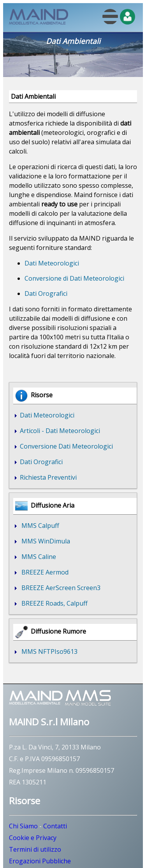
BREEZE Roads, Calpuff (53, 603)
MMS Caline (37, 557)
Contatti (55, 826)
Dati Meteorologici (52, 263)
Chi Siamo (23, 826)
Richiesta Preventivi (47, 477)
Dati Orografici (46, 293)
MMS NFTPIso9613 (48, 651)
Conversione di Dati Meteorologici (74, 278)
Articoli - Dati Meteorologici (59, 431)
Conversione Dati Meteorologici (66, 446)
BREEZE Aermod (43, 572)
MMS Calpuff (39, 526)
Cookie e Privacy (33, 838)
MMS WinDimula (44, 541)
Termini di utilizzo (35, 849)
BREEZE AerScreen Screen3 (59, 588)
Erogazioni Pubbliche (40, 861)
